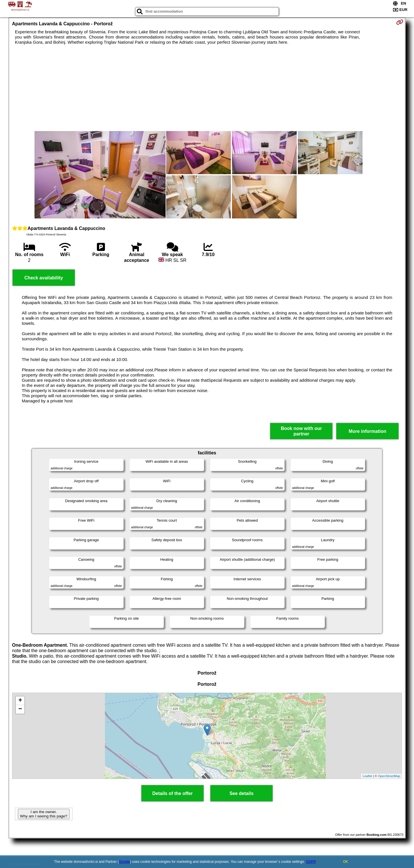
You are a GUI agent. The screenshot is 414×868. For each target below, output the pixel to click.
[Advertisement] (207, 88)
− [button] (20, 709)
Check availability (44, 278)
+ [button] (20, 701)
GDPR (311, 862)
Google (125, 862)
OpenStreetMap (389, 776)
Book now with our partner (301, 431)
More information (368, 431)
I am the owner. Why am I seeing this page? (44, 814)
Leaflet (367, 776)
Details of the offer (172, 793)
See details (241, 793)
